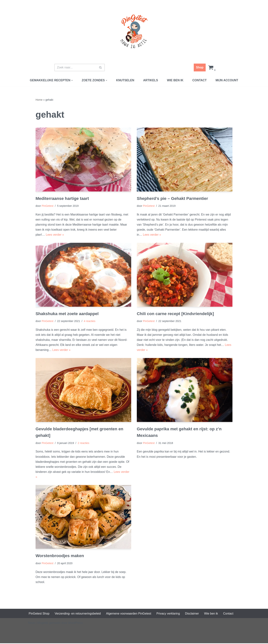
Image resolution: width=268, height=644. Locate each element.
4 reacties (90, 321)
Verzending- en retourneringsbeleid (78, 614)
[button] (72, 80)
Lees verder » (55, 235)
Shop (200, 67)
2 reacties (84, 443)
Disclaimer (193, 614)
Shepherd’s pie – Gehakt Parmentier (173, 198)
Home (39, 100)
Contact (200, 80)
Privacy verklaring (169, 614)
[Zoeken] (75, 67)
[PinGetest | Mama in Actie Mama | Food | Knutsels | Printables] (134, 31)
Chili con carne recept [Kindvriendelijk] (176, 314)
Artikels (151, 80)
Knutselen (125, 80)
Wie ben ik (175, 80)
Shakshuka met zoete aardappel (67, 314)
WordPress (75, 624)
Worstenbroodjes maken (60, 556)
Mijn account (227, 80)
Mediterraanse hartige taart (62, 198)
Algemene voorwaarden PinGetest (129, 614)
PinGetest (48, 206)
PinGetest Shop (39, 614)
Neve (31, 624)
